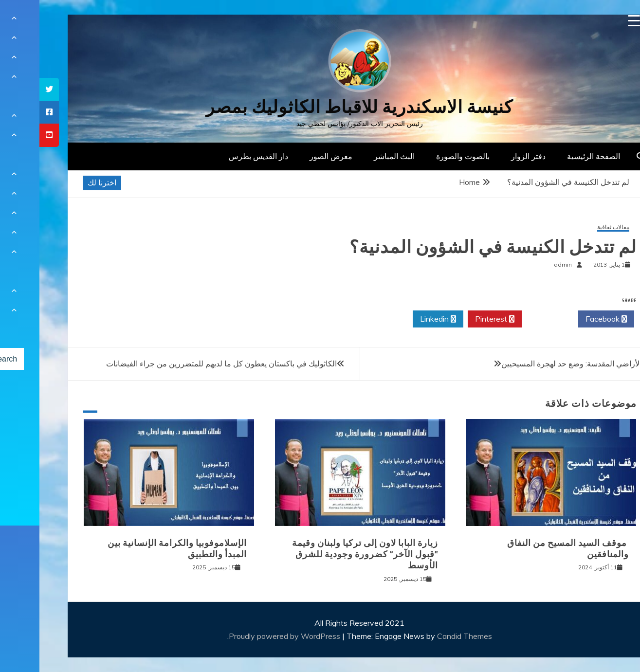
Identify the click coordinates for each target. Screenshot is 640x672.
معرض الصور (292, 156)
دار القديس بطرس (219, 156)
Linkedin (399, 319)
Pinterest (455, 319)
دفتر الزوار (489, 156)
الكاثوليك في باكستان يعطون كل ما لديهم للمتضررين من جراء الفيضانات (182, 363)
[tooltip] (10, 89)
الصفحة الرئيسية (554, 156)
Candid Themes (425, 636)
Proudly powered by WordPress (246, 636)
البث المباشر (355, 156)
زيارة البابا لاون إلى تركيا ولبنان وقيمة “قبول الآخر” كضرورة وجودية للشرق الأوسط (326, 554)
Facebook (567, 319)
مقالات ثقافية (574, 227)
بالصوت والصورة (423, 156)
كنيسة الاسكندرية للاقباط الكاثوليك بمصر (320, 107)
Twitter (511, 319)
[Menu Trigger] (594, 21)
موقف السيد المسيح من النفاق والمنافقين (529, 549)
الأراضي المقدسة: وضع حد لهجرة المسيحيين (532, 363)
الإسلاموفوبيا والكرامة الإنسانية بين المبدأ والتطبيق (138, 549)
